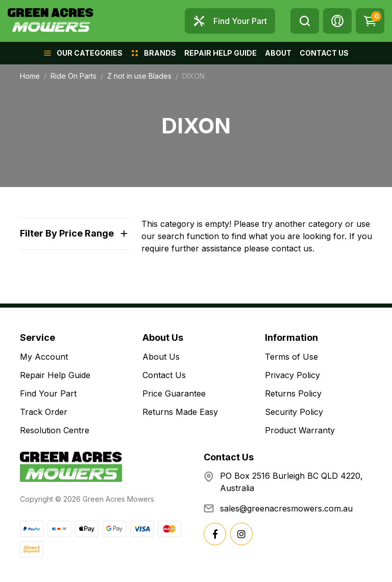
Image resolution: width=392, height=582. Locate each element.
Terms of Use (291, 357)
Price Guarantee (174, 393)
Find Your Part (48, 393)
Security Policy (294, 412)
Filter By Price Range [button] (67, 233)
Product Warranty (300, 430)
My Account (44, 357)
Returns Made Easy (180, 412)
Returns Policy (293, 393)
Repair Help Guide (55, 375)
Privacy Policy (292, 375)
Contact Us (164, 375)
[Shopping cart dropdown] (370, 21)
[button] (337, 21)
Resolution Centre (55, 430)
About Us (161, 357)
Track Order (44, 412)
